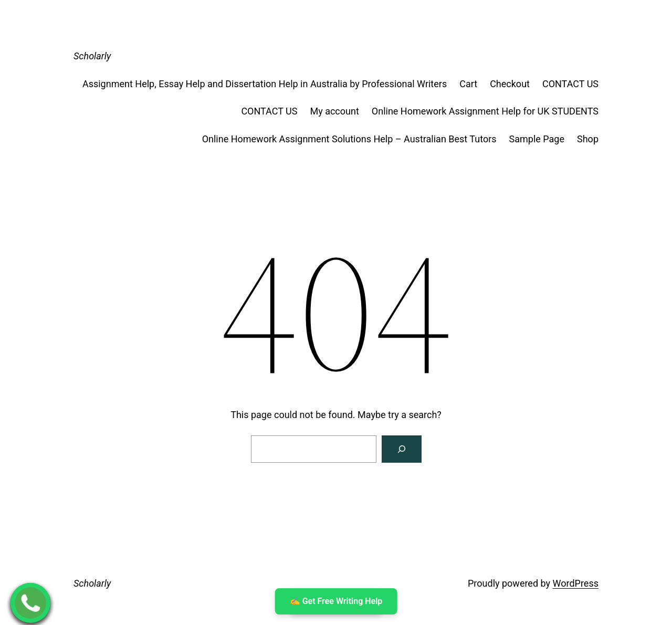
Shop (588, 139)
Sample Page (537, 139)
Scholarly (92, 56)
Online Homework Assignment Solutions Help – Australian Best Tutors (349, 139)
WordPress (576, 583)
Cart (468, 84)
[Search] (402, 449)
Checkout (510, 84)
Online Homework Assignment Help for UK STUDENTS (485, 111)
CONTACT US (570, 84)
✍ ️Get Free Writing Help (336, 601)
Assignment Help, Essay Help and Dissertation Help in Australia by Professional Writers (265, 84)
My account (334, 111)
